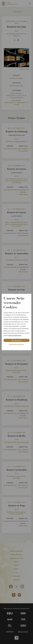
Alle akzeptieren (17, 340)
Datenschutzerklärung (15, 335)
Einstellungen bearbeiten (16, 344)
